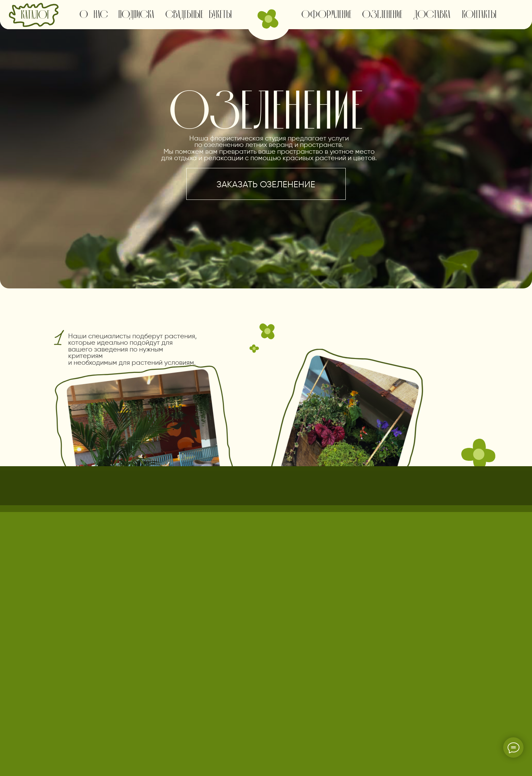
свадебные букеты (198, 15)
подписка (136, 15)
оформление (327, 15)
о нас (94, 15)
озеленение (382, 15)
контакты (479, 15)
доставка (432, 15)
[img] (268, 19)
